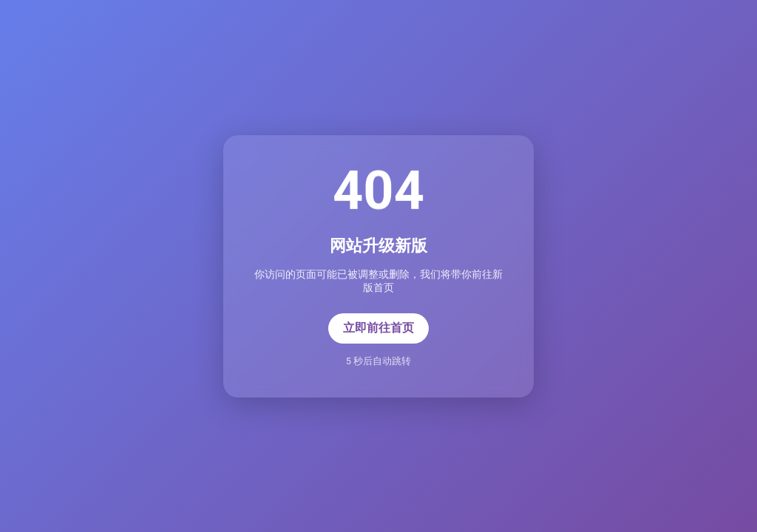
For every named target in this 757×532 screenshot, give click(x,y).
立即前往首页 (378, 328)
